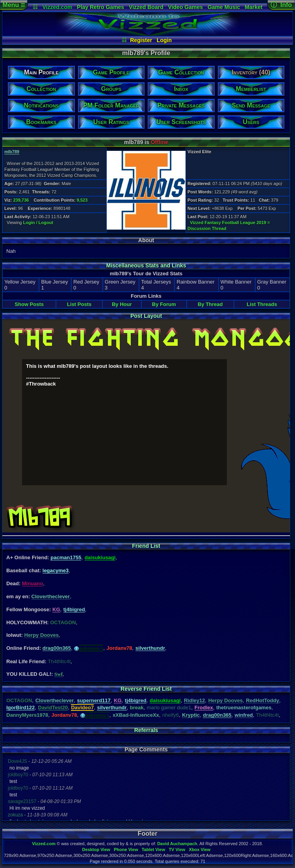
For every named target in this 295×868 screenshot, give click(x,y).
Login (164, 40)
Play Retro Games (100, 7)
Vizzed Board (146, 7)
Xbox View (200, 849)
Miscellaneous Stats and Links (146, 265)
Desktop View (96, 849)
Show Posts (29, 304)
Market (253, 7)
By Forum (164, 304)
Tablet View (154, 849)
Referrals (146, 730)
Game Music (224, 7)
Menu (14, 5)
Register (141, 40)
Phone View (126, 849)
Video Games (186, 7)
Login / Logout (38, 223)
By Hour (122, 304)
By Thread (210, 304)
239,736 (21, 200)
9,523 (82, 200)
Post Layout (146, 316)
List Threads (262, 304)
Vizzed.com (57, 7)
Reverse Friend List (146, 689)
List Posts (79, 304)
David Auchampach (177, 844)
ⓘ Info (281, 5)
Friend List (146, 546)
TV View (177, 849)
